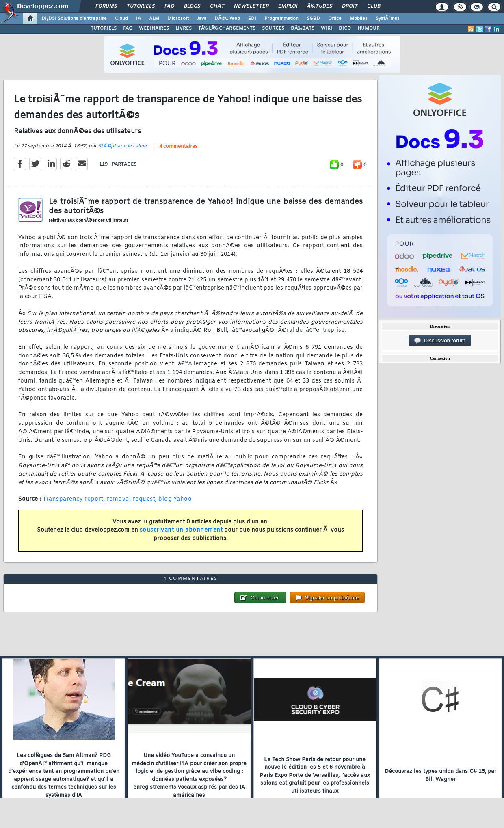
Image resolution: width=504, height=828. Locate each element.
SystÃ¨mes (388, 19)
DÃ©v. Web (227, 19)
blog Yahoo (175, 499)
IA (138, 19)
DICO (345, 28)
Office (335, 19)
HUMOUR (369, 28)
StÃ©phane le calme (122, 146)
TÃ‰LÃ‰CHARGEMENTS (227, 28)
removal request (131, 499)
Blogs (192, 6)
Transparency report (73, 499)
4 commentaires (178, 147)
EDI (252, 19)
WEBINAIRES (154, 28)
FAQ (169, 6)
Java (202, 19)
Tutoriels (141, 6)
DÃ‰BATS (303, 28)
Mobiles (359, 19)
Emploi (288, 6)
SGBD (313, 19)
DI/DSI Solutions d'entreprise (74, 19)
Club (374, 6)
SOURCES (273, 28)
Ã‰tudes (320, 6)
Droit (350, 6)
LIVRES (184, 28)
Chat (217, 6)
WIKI (327, 28)
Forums (106, 6)
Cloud (121, 19)
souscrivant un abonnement (181, 530)
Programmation (281, 19)
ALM (154, 19)
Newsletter (251, 6)
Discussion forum (440, 341)
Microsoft (178, 19)
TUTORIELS (104, 28)
